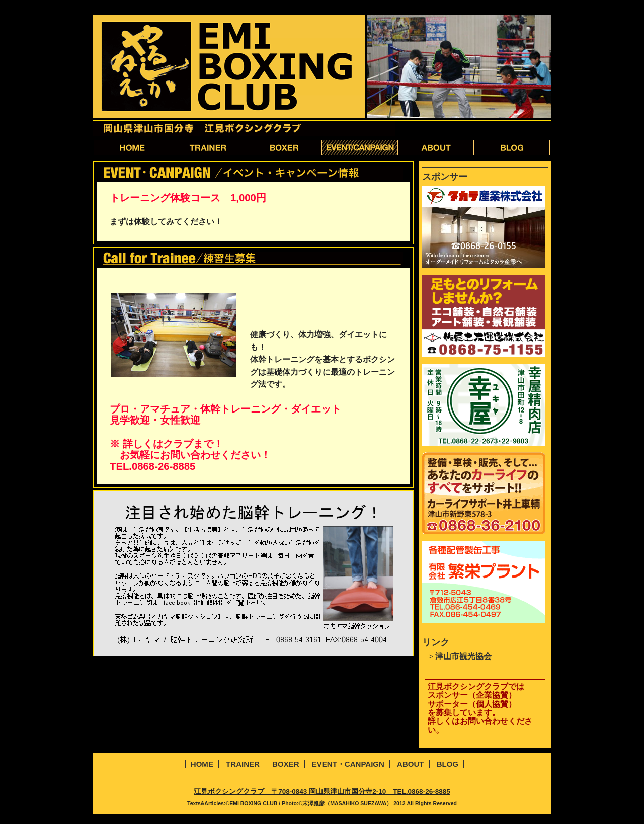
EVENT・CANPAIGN (348, 764)
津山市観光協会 (463, 656)
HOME (202, 764)
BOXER (286, 764)
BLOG (448, 764)
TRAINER (243, 764)
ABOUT (410, 764)
